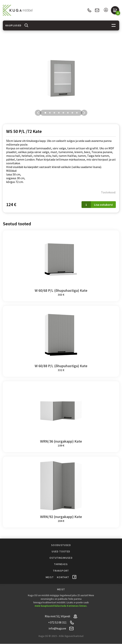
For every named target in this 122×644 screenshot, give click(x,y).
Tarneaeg (61, 564)
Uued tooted (61, 551)
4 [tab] (59, 113)
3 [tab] (54, 113)
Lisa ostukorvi (103, 205)
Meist (50, 577)
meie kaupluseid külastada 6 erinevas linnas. (61, 606)
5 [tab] (63, 113)
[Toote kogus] (86, 205)
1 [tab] (45, 113)
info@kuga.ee (97, 10)
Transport (61, 571)
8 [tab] (77, 113)
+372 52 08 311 (89, 10)
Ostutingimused (61, 558)
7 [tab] (72, 113)
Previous (38, 113)
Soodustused (61, 545)
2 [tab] (50, 113)
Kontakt (63, 577)
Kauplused (13, 25)
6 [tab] (68, 113)
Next (84, 113)
